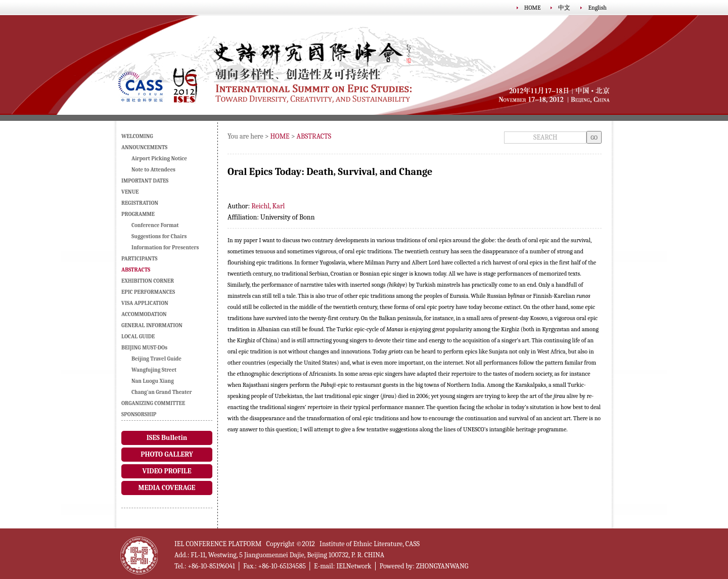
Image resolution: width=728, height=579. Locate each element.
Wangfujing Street (154, 370)
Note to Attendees (153, 170)
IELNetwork (354, 566)
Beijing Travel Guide (156, 359)
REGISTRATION (140, 203)
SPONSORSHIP (139, 414)
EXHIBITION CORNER (148, 281)
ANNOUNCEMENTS (144, 147)
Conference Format (155, 225)
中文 (564, 8)
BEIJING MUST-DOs (144, 348)
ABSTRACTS (314, 136)
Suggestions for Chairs (159, 236)
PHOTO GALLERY (167, 454)
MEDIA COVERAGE (167, 488)
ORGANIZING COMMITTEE (153, 403)
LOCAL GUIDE (138, 337)
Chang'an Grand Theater (162, 392)
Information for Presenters (165, 248)
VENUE (130, 192)
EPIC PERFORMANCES (148, 292)
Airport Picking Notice (159, 159)
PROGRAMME (138, 214)
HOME (533, 8)
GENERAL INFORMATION (152, 325)
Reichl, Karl (268, 206)
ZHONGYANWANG (442, 566)
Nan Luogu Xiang (153, 381)
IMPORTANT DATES (145, 181)
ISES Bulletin (167, 438)
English (597, 8)
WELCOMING (137, 136)
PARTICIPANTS (139, 259)
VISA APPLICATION (145, 303)
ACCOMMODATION (144, 314)
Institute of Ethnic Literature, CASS (370, 544)
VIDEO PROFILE (167, 471)
